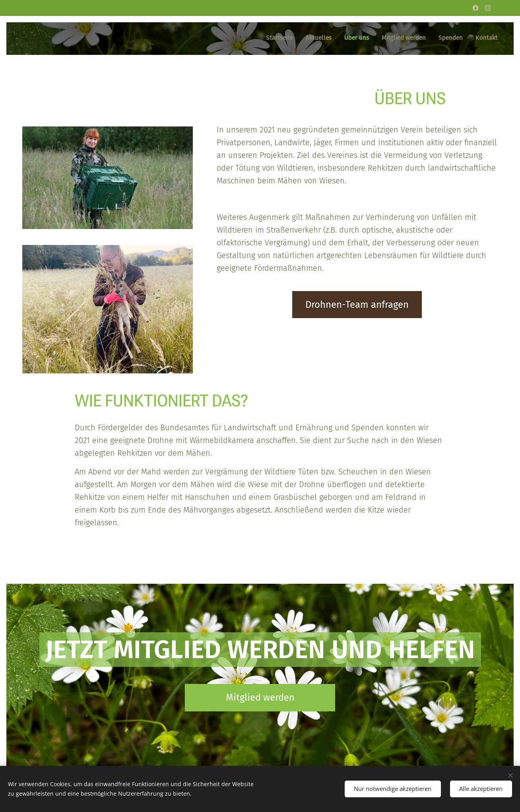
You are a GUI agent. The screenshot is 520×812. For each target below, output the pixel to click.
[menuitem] (436, 39)
